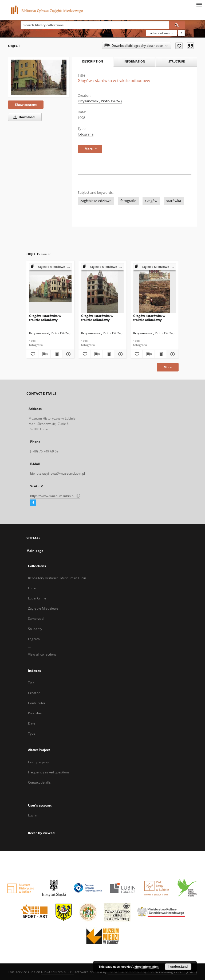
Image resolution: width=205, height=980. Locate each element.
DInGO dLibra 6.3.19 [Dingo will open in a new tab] (57, 972)
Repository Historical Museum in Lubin (57, 578)
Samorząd (36, 619)
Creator (34, 693)
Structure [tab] (177, 61)
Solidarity (35, 629)
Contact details (39, 782)
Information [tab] (134, 61)
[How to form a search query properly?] (181, 33)
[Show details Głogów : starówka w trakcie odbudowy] (68, 354)
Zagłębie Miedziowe (96, 201)
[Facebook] (33, 503)
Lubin (32, 588)
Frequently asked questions (49, 772)
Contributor (37, 703)
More (168, 367)
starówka (174, 201)
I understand (178, 967)
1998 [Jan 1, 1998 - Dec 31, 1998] (81, 118)
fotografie (128, 201)
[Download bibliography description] (44, 354)
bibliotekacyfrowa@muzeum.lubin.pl (58, 473)
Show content (26, 105)
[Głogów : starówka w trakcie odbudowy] (39, 77)
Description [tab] (92, 61)
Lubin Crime (37, 598)
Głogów (151, 201)
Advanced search (161, 33)
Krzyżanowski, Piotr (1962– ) (100, 101)
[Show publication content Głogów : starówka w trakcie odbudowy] (57, 354)
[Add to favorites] (179, 46)
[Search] (177, 25)
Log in (33, 815)
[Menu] (199, 4)
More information (147, 967)
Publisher (35, 713)
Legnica (34, 639)
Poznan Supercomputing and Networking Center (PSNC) (152, 972)
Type (32, 733)
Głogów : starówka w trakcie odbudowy (45, 318)
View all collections (42, 654)
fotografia (86, 134)
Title (31, 683)
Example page (39, 762)
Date (32, 723)
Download (23, 117)
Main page (35, 551)
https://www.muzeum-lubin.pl (55, 496)
